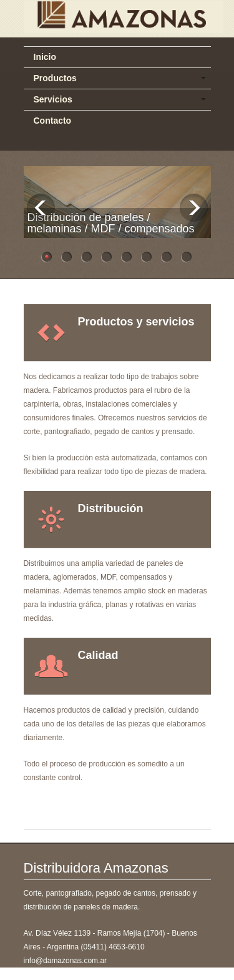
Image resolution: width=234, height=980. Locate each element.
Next (194, 208)
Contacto (53, 121)
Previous (41, 208)
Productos (55, 78)
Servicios (53, 99)
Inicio (45, 57)
